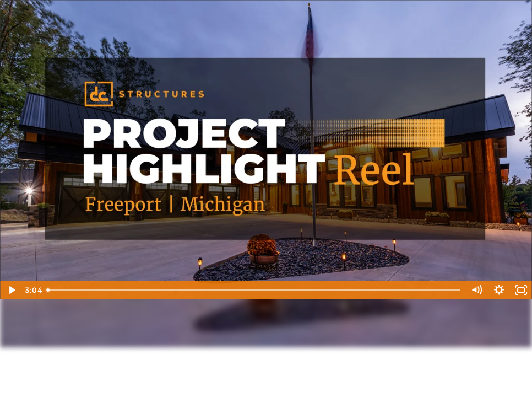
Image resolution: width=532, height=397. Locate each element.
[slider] (254, 290)
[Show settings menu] (499, 290)
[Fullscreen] (521, 290)
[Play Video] (11, 290)
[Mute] (476, 290)
